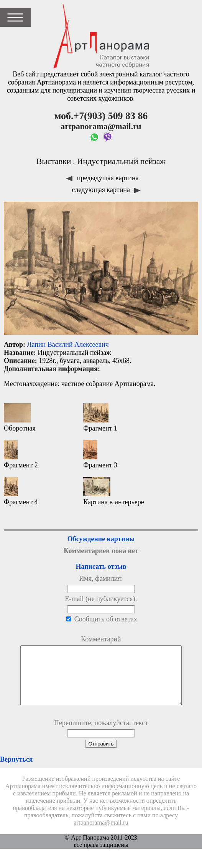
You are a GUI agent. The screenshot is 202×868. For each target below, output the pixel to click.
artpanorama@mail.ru (101, 834)
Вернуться (16, 771)
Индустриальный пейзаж (122, 161)
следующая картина (107, 190)
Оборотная (20, 418)
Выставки (54, 161)
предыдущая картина (102, 178)
